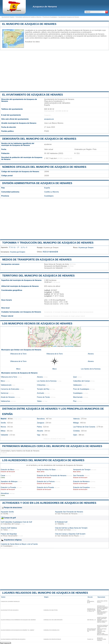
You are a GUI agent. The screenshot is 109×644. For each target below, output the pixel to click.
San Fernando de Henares (67, 514)
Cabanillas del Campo (81, 381)
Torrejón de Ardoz (64, 530)
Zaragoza (41, 423)
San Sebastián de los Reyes (68, 536)
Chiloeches (41, 385)
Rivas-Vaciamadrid (10, 536)
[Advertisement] (54, 71)
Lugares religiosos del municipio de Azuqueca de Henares (45, 593)
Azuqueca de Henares (45, 7)
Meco (18, 369)
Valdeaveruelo (6, 385)
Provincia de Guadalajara (50, 17)
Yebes (39, 401)
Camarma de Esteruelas (10, 389)
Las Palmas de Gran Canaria (84, 427)
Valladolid (4, 435)
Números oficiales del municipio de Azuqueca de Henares (44, 167)
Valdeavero (77, 385)
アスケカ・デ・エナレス (18, 247)
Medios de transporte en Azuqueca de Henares (37, 260)
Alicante (40, 431)
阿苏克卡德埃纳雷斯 (50, 252)
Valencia (76, 419)
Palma (39, 427)
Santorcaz (5, 393)
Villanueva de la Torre (18, 354)
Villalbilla (61, 524)
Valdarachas (5, 401)
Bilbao (3, 431)
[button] (31, 329)
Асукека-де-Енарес (18, 252)
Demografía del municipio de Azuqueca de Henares (39, 139)
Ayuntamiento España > (9, 17)
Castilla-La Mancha (51, 192)
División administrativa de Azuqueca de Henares (37, 183)
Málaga (76, 423)
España (47, 188)
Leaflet (54, 346)
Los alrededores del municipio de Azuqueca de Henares (43, 460)
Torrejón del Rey (43, 389)
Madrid (4, 419)
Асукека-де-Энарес (86, 248)
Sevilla (3, 423)
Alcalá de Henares (8, 397)
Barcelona (41, 419)
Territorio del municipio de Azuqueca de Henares (38, 276)
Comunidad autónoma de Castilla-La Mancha (28, 17)
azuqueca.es (49, 119)
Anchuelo (41, 393)
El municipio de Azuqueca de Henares (29, 24)
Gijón (75, 435)
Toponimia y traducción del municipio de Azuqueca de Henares (48, 243)
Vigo (39, 435)
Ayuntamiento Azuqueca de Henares (69, 17)
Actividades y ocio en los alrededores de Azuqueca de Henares (49, 503)
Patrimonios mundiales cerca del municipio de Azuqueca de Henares (52, 446)
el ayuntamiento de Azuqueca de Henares (33, 95)
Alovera (91, 354)
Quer (75, 377)
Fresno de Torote (43, 397)
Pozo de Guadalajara (81, 389)
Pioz (75, 401)
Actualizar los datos (32, 42)
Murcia (3, 427)
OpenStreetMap (69, 346)
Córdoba (76, 431)
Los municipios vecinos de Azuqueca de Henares (37, 323)
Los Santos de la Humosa (91, 369)
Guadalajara (49, 196)
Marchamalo (78, 397)
